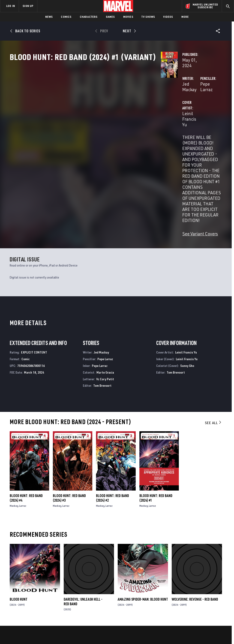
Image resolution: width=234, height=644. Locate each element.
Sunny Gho (187, 302)
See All (213, 359)
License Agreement (179, 636)
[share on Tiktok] (184, 614)
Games (110, 17)
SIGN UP (28, 6)
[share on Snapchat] (195, 604)
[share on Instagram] (207, 594)
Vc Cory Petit (105, 315)
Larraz (23, 442)
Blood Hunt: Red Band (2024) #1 (156, 434)
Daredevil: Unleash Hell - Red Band (83, 538)
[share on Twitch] (218, 604)
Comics (66, 17)
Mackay (14, 442)
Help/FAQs (45, 589)
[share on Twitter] (195, 594)
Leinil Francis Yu (92, 127)
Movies (128, 17)
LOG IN (11, 6)
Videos (168, 17)
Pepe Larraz (159, 109)
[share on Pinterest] (207, 604)
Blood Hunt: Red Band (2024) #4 (26, 434)
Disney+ (82, 589)
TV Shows (148, 17)
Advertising (86, 582)
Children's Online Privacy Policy (143, 636)
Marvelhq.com (88, 596)
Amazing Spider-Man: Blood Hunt (143, 536)
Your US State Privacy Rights (72, 636)
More (185, 17)
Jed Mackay (88, 109)
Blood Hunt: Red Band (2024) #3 (69, 434)
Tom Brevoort (102, 322)
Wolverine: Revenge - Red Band (195, 536)
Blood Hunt (19, 536)
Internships (47, 602)
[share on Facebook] (184, 594)
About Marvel (48, 582)
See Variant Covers (94, 170)
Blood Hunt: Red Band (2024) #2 (112, 434)
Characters (89, 17)
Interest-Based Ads (208, 636)
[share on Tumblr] (218, 594)
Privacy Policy (41, 636)
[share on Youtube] (184, 604)
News (49, 17)
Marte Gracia (105, 309)
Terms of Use (20, 636)
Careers (44, 596)
